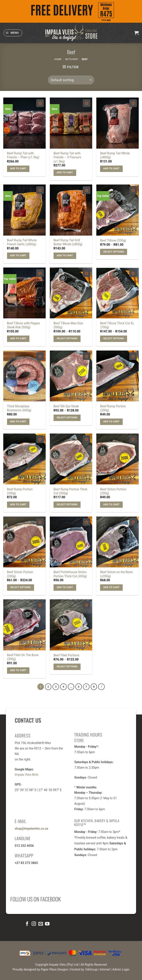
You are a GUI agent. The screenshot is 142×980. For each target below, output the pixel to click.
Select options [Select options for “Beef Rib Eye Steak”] (67, 418)
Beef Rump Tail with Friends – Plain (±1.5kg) (23, 155)
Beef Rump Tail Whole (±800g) (115, 155)
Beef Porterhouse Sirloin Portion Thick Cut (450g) (70, 574)
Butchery (72, 59)
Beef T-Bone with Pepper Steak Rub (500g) (24, 325)
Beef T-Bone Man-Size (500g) (68, 325)
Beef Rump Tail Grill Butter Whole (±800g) (68, 242)
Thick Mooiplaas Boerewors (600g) (19, 408)
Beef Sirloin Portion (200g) (113, 491)
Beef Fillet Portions (67, 655)
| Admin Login (120, 970)
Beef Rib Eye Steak (66, 406)
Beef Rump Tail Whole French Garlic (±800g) (22, 242)
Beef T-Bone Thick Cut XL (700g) (117, 325)
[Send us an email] (40, 925)
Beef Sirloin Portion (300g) (20, 574)
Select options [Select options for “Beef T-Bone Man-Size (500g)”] (67, 339)
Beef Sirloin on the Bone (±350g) (116, 574)
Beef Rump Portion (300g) (20, 491)
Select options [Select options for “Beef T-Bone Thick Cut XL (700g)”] (114, 339)
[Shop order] (71, 80)
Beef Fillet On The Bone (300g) (23, 657)
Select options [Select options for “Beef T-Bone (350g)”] (114, 252)
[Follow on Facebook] (27, 925)
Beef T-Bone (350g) (113, 240)
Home (58, 59)
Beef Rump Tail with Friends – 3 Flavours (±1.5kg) (67, 157)
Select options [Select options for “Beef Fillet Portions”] (67, 667)
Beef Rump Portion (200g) (113, 408)
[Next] (104, 687)
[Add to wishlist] (40, 103)
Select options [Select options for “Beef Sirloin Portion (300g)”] (20, 587)
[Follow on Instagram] (34, 925)
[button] (13, 33)
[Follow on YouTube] (47, 925)
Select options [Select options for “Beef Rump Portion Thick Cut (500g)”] (67, 505)
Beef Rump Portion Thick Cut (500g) (70, 491)
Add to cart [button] (18, 169)
